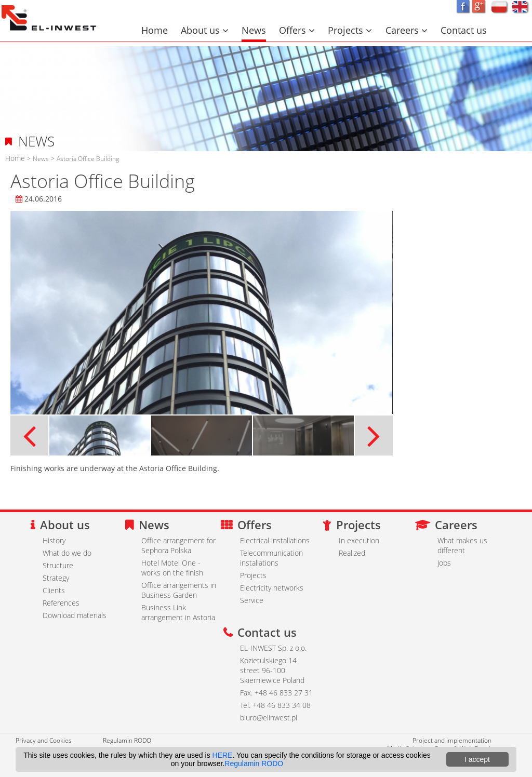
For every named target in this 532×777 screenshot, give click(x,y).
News (254, 30)
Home (155, 30)
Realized (352, 553)
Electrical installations (275, 540)
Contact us (464, 30)
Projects (350, 30)
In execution (359, 540)
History (54, 540)
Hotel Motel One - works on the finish (172, 568)
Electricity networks (272, 588)
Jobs (444, 563)
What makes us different (462, 545)
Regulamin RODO (127, 740)
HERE (223, 755)
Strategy (56, 578)
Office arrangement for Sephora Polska (178, 545)
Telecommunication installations (271, 558)
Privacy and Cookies (44, 740)
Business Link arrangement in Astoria (178, 612)
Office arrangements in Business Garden (179, 590)
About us (205, 30)
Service (252, 600)
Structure (58, 565)
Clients (54, 590)
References (61, 603)
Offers (297, 30)
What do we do (67, 553)
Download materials (75, 615)
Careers (407, 30)
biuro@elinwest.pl (269, 718)
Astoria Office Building (88, 158)
